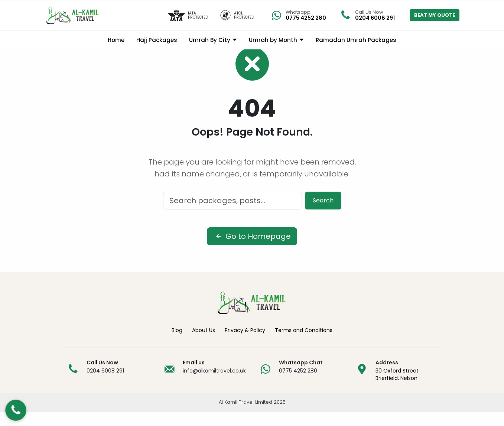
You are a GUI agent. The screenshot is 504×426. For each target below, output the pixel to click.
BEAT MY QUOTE (435, 15)
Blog (177, 345)
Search (323, 215)
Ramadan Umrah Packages (356, 40)
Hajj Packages (157, 40)
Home (116, 40)
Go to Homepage (252, 251)
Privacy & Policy (245, 345)
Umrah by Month (273, 40)
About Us (204, 345)
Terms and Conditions (304, 345)
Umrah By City (210, 40)
